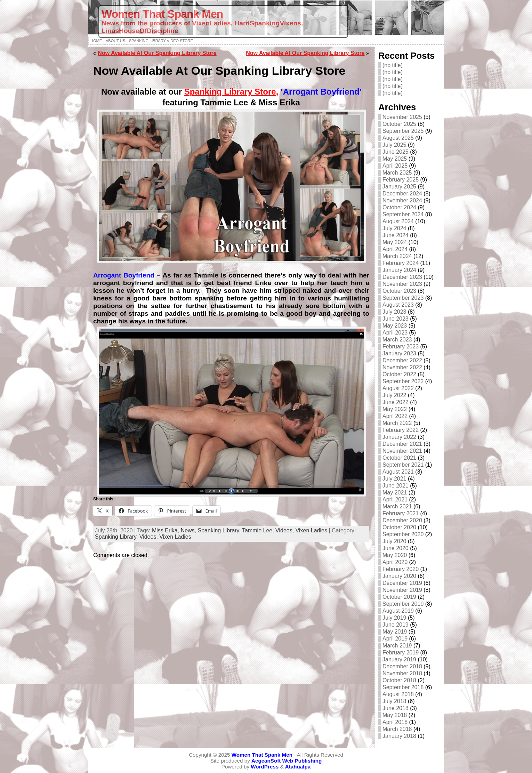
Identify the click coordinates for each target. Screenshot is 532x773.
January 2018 (399, 736)
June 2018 (396, 708)
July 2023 (394, 312)
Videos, (150, 537)
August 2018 (398, 694)
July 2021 (394, 479)
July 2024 (394, 228)
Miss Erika (165, 530)
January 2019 (399, 659)
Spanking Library (219, 530)
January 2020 (399, 576)
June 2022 (396, 402)
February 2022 (401, 430)
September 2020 (403, 534)
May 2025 (395, 159)
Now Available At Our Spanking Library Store (157, 53)
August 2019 (398, 611)
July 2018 (394, 701)
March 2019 (397, 646)
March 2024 (397, 256)
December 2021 (402, 444)
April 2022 (395, 416)
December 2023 (402, 277)
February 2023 (401, 347)
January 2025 (399, 187)
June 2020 (396, 548)
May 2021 (395, 493)
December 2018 (402, 666)
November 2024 (402, 200)
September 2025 (403, 131)
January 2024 (399, 270)
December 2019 (402, 583)
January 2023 (399, 353)
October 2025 (399, 124)
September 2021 (403, 465)
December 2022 (402, 360)
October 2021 (399, 458)
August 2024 (398, 221)
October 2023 (399, 291)
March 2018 (397, 729)
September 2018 (403, 687)
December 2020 (402, 520)
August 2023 (398, 305)
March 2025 (397, 173)
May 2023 (395, 326)
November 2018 (402, 673)
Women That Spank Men (162, 14)
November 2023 (402, 284)
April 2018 (395, 722)
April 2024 (395, 249)
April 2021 (395, 500)
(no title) (393, 65)
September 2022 (403, 381)
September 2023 (403, 298)
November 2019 (402, 590)
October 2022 (399, 374)
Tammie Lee (257, 530)
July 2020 (394, 541)
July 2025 (394, 145)
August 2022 (398, 388)
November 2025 (402, 117)
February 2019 (401, 653)
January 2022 (399, 437)
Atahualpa (298, 767)
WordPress (265, 767)
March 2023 (397, 340)
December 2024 (402, 194)
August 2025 (398, 138)
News (188, 530)
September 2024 (403, 214)
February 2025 (401, 180)
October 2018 (399, 680)
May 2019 (395, 632)
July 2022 (394, 395)
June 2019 (396, 625)
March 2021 (397, 506)
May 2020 (395, 555)
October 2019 (399, 597)
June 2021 (396, 486)
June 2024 (396, 235)
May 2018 (395, 715)
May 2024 (395, 242)
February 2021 (401, 513)
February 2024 (401, 263)
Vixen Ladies (311, 530)
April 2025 (395, 166)
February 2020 (401, 569)
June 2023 (396, 319)
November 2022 (402, 367)
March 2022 (397, 423)
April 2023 (395, 333)
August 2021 (398, 472)
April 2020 (395, 562)
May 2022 (395, 409)
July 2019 (394, 618)
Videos (284, 530)
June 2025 (396, 152)
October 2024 (399, 207)
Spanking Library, (117, 537)
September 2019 (403, 604)
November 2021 (402, 451)
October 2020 (399, 527)
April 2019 (395, 639)
